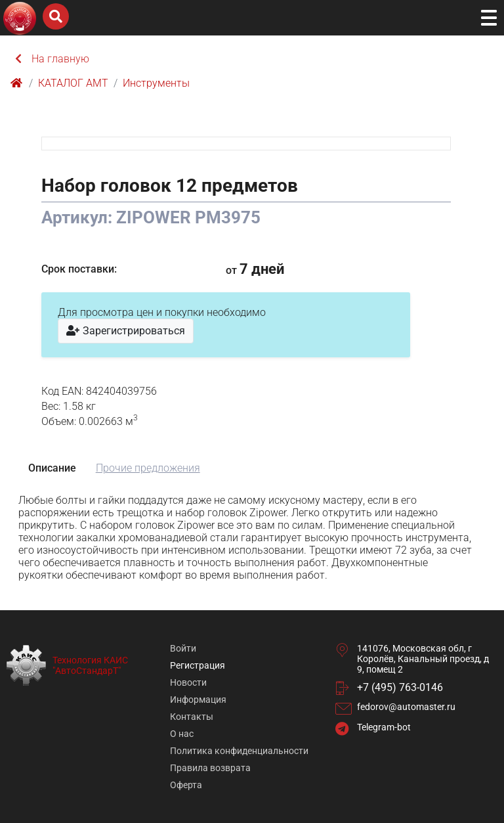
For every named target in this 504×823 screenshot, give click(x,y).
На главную (52, 59)
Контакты (192, 717)
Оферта (186, 785)
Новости (188, 682)
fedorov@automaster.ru (406, 707)
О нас (182, 734)
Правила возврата (210, 768)
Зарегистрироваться (126, 331)
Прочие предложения (148, 468)
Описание (52, 468)
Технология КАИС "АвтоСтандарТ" (90, 665)
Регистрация (198, 665)
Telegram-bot (384, 727)
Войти (183, 648)
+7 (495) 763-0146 (400, 687)
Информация (198, 700)
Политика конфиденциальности (239, 751)
